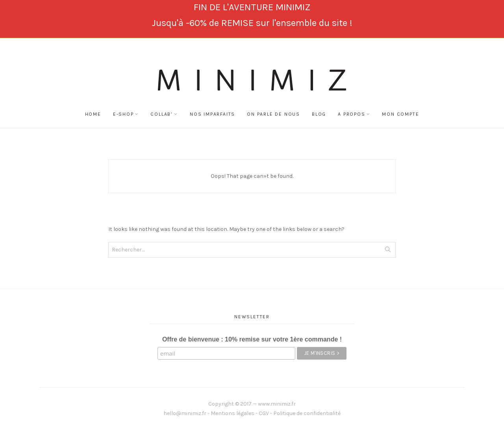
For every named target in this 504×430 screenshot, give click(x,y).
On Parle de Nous (273, 114)
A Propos (351, 114)
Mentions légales (233, 413)
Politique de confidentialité (307, 413)
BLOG (319, 114)
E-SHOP (123, 114)
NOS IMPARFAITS (212, 114)
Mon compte (400, 114)
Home (93, 114)
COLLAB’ (162, 114)
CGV (264, 413)
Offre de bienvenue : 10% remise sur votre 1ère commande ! (252, 339)
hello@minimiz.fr (185, 413)
